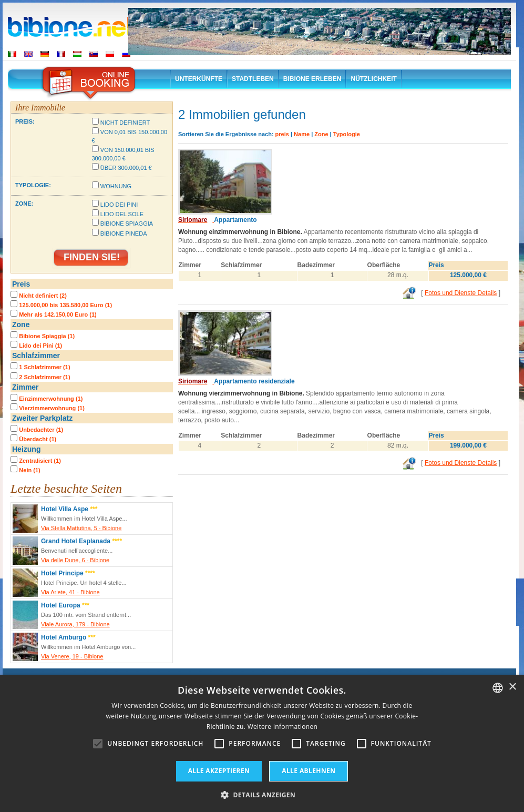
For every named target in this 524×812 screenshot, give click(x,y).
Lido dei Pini (119, 205)
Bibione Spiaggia (127, 224)
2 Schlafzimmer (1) (44, 377)
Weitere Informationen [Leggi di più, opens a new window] (283, 727)
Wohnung (116, 186)
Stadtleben (253, 79)
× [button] (512, 687)
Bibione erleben (312, 79)
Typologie (347, 134)
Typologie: (33, 185)
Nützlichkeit (373, 79)
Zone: (24, 204)
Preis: (25, 121)
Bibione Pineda (124, 234)
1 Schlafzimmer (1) (44, 367)
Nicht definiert (125, 123)
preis (282, 134)
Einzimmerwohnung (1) (51, 399)
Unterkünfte (199, 79)
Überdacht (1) (38, 439)
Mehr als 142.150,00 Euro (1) (58, 314)
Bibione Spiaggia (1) (47, 336)
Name (302, 134)
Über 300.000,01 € (126, 168)
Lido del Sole (122, 214)
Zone (321, 134)
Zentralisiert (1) (40, 461)
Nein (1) (29, 470)
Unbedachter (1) (41, 430)
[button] (262, 794)
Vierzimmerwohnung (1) (52, 408)
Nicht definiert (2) (43, 296)
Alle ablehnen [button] (309, 771)
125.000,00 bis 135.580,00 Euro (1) (65, 305)
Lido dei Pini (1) (40, 346)
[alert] (262, 743)
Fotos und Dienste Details (461, 293)
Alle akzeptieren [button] (219, 771)
